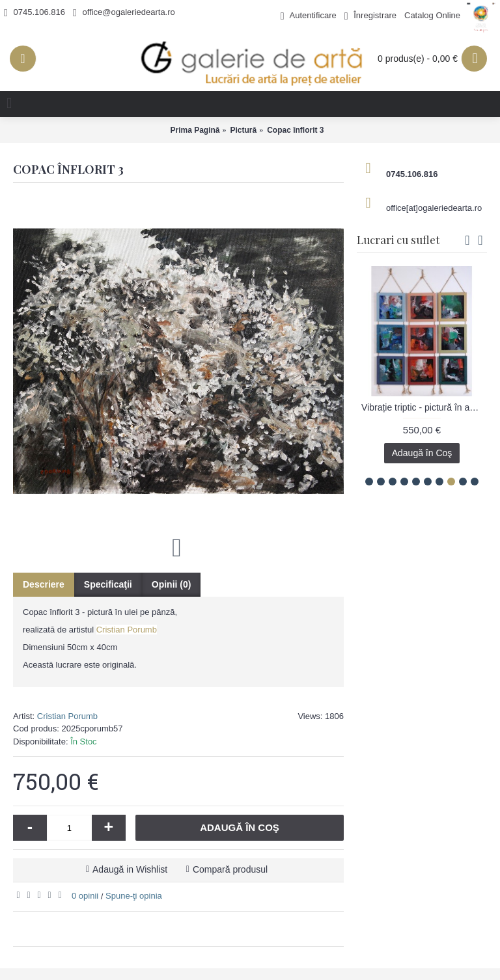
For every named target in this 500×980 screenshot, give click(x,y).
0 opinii (85, 896)
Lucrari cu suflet (398, 239)
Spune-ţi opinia (134, 896)
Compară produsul (230, 869)
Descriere (44, 584)
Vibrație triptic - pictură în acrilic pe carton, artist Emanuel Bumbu (424, 407)
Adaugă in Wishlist (130, 869)
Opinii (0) (172, 584)
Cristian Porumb (127, 630)
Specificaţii (108, 584)
